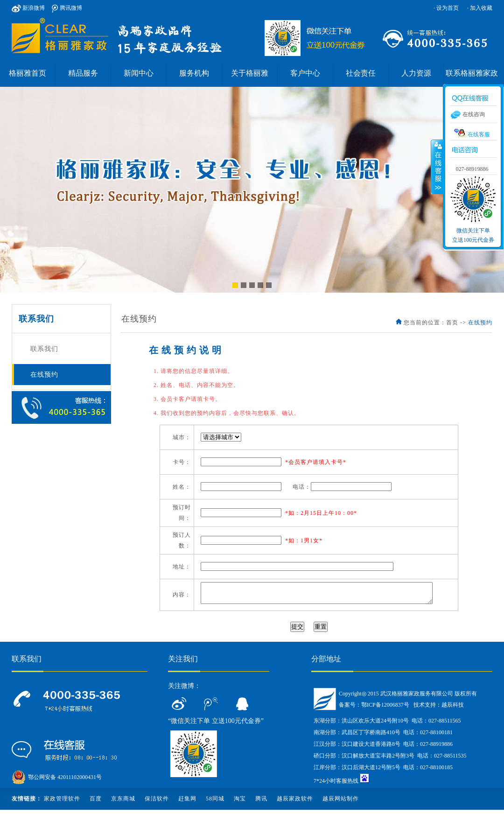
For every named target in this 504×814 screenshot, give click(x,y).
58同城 (215, 803)
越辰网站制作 (341, 803)
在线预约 (44, 375)
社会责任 (361, 73)
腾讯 (261, 803)
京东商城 (123, 803)
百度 (96, 803)
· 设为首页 (446, 8)
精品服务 (83, 73)
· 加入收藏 (480, 8)
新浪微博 (28, 8)
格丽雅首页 (28, 73)
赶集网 (187, 803)
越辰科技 (453, 709)
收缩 (437, 167)
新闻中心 (139, 73)
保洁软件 (157, 803)
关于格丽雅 (250, 73)
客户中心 (305, 73)
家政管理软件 (62, 803)
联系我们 (44, 349)
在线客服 (472, 133)
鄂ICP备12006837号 (385, 709)
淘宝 (240, 803)
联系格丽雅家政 (472, 73)
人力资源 (416, 73)
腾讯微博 (67, 8)
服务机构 (194, 73)
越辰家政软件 (295, 803)
